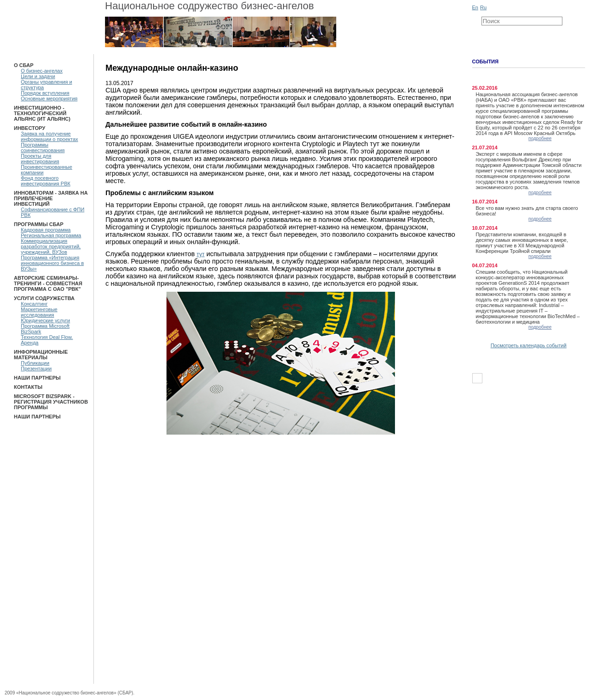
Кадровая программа (46, 230)
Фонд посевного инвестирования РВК (46, 181)
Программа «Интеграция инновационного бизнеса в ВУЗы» (52, 263)
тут (200, 254)
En (475, 7)
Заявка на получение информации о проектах (49, 136)
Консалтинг (34, 304)
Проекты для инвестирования (40, 159)
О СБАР (24, 65)
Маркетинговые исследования (39, 312)
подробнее (540, 138)
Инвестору (30, 128)
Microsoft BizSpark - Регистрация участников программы (51, 402)
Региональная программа (51, 235)
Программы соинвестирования (43, 147)
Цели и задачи (38, 76)
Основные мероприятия (49, 98)
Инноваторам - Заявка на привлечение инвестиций (51, 198)
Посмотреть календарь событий (529, 345)
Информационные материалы (41, 355)
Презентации (36, 368)
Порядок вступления (45, 93)
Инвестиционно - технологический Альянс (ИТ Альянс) (42, 113)
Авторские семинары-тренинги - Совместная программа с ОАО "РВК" (48, 283)
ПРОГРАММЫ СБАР (39, 224)
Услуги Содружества (44, 298)
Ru (483, 7)
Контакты (28, 387)
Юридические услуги (45, 320)
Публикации (35, 363)
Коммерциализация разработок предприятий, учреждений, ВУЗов (51, 246)
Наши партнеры (37, 378)
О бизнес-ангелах (42, 71)
